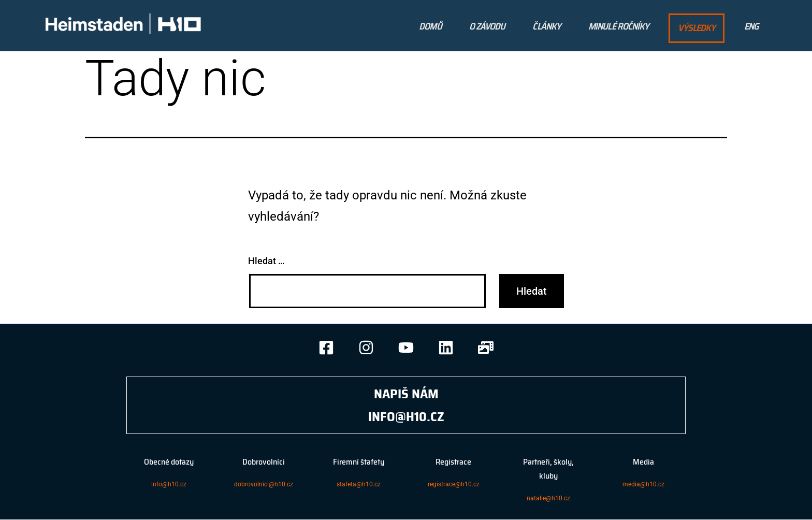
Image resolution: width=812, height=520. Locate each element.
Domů (430, 26)
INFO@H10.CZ (406, 416)
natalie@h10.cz (548, 498)
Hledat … (266, 261)
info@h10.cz (169, 484)
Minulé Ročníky (619, 26)
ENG (751, 26)
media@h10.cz (643, 484)
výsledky (697, 28)
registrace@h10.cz (454, 484)
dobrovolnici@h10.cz (264, 484)
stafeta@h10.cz (359, 484)
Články (547, 26)
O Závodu (487, 26)
